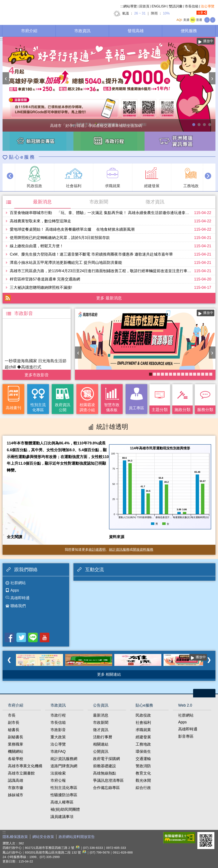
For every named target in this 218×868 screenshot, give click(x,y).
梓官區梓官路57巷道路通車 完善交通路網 (45, 279)
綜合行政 (143, 788)
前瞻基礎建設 (105, 766)
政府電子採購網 (106, 759)
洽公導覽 (208, 6)
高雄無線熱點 (105, 773)
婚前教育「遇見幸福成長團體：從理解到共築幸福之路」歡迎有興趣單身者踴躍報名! (171, 374)
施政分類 (182, 410)
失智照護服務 (187, 374)
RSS (8, 298)
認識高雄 (16, 780)
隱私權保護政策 (15, 837)
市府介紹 (29, 31)
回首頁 (144, 6)
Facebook (9, 637)
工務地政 (143, 744)
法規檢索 (58, 773)
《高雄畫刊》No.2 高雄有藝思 (191, 374)
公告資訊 (101, 705)
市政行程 (58, 715)
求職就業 (143, 730)
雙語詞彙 (176, 6)
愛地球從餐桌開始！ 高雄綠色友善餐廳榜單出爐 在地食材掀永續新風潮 (72, 229)
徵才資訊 (155, 202)
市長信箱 (192, 6)
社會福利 (143, 723)
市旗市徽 (16, 788)
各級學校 (16, 759)
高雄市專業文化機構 (25, 766)
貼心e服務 (22, 157)
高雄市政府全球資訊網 (39, 10)
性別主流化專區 (38, 407)
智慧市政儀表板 (112, 407)
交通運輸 (143, 759)
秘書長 (14, 730)
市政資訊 (82, 31)
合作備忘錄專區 (106, 788)
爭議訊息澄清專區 (108, 780)
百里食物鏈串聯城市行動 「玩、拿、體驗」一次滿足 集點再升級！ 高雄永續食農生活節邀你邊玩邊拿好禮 (101, 213)
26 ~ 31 (140, 13)
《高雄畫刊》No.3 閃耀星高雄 (179, 374)
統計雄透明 (97, 550)
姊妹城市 (16, 795)
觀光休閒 (143, 780)
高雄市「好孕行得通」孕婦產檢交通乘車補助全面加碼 (194, 125)
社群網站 (18, 583)
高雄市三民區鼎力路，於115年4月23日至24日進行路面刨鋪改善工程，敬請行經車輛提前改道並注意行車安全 (102, 271)
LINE (33, 637)
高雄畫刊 (13, 408)
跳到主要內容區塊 (2, 2)
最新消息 (42, 202)
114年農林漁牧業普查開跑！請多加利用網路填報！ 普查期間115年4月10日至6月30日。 (199, 125)
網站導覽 (130, 6)
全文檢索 (212, 13)
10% (166, 13)
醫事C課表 (158, 374)
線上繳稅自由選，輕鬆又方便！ (37, 246)
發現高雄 (136, 31)
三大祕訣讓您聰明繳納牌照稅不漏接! (41, 287)
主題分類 (160, 410)
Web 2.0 (185, 705)
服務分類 (205, 410)
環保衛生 (143, 752)
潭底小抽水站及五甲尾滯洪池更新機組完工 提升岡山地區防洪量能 (66, 263)
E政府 (157, 837)
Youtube (45, 637)
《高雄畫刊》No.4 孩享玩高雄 (155, 374)
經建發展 (143, 737)
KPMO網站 (175, 374)
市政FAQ (58, 752)
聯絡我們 (18, 606)
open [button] (204, 693)
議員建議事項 (62, 817)
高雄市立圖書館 (21, 773)
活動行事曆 (103, 737)
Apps (15, 590)
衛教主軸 (199, 374)
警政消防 (143, 766)
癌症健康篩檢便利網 (211, 374)
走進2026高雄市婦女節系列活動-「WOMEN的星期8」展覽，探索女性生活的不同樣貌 (204, 125)
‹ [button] (6, 78)
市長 (12, 715)
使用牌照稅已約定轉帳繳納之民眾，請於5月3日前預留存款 (60, 238)
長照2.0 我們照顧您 (166, 374)
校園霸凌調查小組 (87, 407)
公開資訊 (101, 752)
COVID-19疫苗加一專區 (183, 374)
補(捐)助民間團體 (65, 809)
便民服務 (189, 31)
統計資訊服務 (119, 550)
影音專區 (186, 736)
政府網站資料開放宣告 (77, 837)
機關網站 (16, 752)
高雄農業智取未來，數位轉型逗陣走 (40, 221)
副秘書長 (16, 737)
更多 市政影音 (37, 374)
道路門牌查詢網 (64, 766)
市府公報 (58, 780)
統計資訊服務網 (64, 759)
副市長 (14, 723)
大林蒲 (203, 374)
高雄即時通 (20, 598)
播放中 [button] (208, 41)
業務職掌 (16, 744)
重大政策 (58, 737)
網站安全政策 (43, 837)
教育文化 (143, 773)
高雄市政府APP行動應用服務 (195, 374)
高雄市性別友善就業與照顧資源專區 (210, 125)
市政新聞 (99, 202)
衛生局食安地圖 (162, 374)
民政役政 (143, 715)
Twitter (21, 637)
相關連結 (101, 744)
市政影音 (58, 730)
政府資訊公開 (63, 407)
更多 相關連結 (109, 674)
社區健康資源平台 (207, 374)
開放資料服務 (143, 550)
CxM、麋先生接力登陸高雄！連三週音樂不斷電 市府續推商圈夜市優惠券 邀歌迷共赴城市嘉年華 (91, 254)
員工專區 (136, 408)
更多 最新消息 (109, 298)
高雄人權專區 (62, 802)
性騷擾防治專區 (64, 795)
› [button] (212, 78)
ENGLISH (159, 6)
